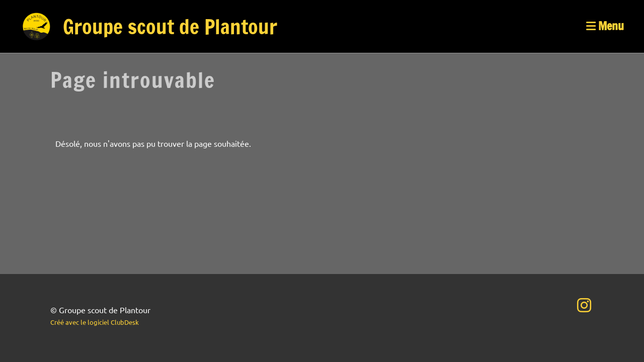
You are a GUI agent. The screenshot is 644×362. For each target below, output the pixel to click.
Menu (605, 26)
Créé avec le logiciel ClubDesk (95, 322)
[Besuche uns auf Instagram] (584, 305)
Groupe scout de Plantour (170, 27)
